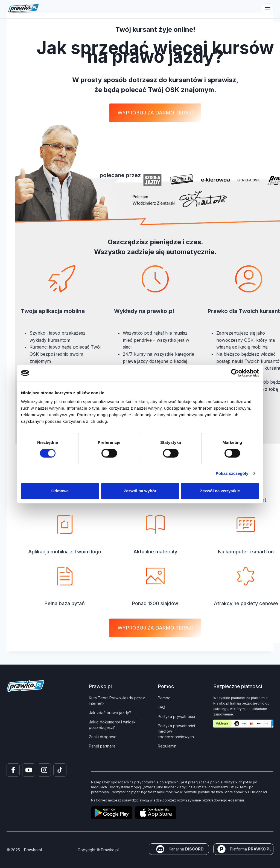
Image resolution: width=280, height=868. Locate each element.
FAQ (161, 707)
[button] (155, 113)
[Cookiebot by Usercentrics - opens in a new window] (235, 373)
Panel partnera (102, 746)
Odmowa (60, 491)
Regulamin (167, 746)
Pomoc (164, 698)
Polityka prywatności (176, 716)
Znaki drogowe (103, 737)
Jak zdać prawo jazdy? (110, 713)
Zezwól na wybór (140, 491)
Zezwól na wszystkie (220, 491)
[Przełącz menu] (268, 9)
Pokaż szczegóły (232, 473)
